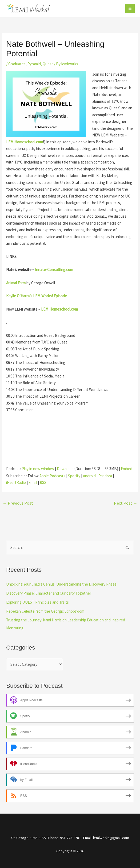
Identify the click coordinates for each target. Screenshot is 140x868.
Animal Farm (16, 283)
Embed (127, 469)
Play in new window (38, 469)
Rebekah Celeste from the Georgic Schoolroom (45, 611)
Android (89, 476)
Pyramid (34, 64)
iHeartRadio (16, 482)
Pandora (105, 476)
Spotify (74, 476)
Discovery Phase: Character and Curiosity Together (49, 593)
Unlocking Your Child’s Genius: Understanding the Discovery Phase (61, 584)
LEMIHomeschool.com (59, 309)
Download (65, 469)
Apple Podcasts (52, 476)
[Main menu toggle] (130, 9)
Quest (48, 64)
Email (33, 482)
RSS (43, 482)
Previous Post (18, 503)
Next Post (126, 503)
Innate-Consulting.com (54, 270)
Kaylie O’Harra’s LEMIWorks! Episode (37, 296)
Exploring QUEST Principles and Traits (37, 602)
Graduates (17, 64)
